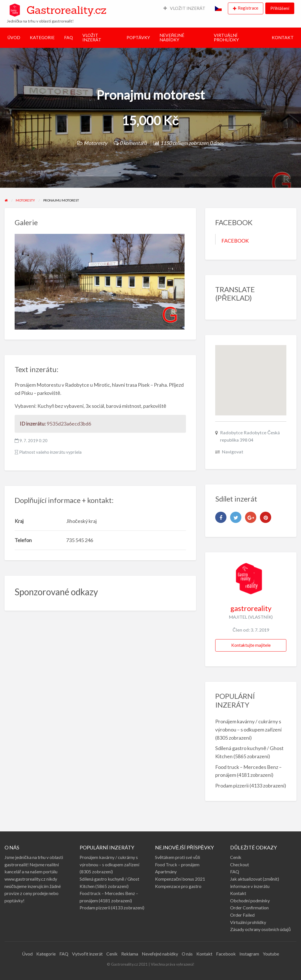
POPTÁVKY (138, 37)
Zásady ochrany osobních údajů (260, 929)
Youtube (271, 954)
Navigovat (233, 452)
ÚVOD (14, 37)
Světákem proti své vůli (178, 857)
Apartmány (166, 872)
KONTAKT (283, 37)
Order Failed (242, 915)
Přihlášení (280, 8)
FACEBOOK (235, 241)
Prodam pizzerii (232, 786)
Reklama (130, 954)
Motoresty (95, 143)
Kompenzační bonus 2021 (180, 879)
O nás (187, 954)
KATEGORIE (42, 37)
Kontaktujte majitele (251, 645)
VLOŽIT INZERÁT (185, 8)
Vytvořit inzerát (87, 954)
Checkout (240, 864)
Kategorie (46, 954)
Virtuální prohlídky (248, 922)
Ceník (236, 857)
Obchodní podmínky (250, 900)
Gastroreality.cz (66, 10)
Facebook (226, 954)
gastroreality (251, 608)
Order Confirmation (249, 908)
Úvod (27, 954)
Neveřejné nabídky (160, 954)
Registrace (248, 8)
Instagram (249, 954)
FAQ (68, 37)
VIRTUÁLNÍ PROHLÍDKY (226, 37)
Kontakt (238, 893)
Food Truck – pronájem (177, 864)
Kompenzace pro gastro (178, 886)
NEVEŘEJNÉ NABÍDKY (172, 37)
